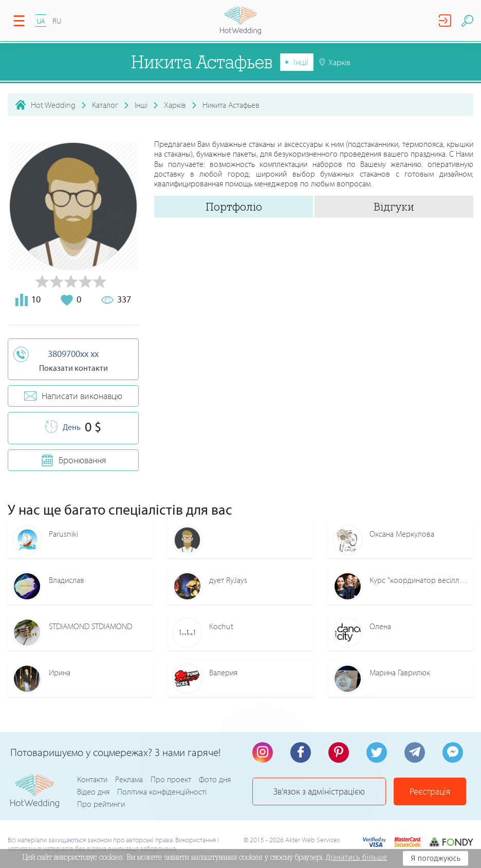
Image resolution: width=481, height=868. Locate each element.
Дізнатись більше (357, 857)
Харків (175, 105)
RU (57, 21)
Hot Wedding (53, 105)
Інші (301, 62)
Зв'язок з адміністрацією (319, 791)
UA (41, 21)
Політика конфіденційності (162, 791)
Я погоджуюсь (436, 858)
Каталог (105, 105)
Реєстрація (430, 791)
